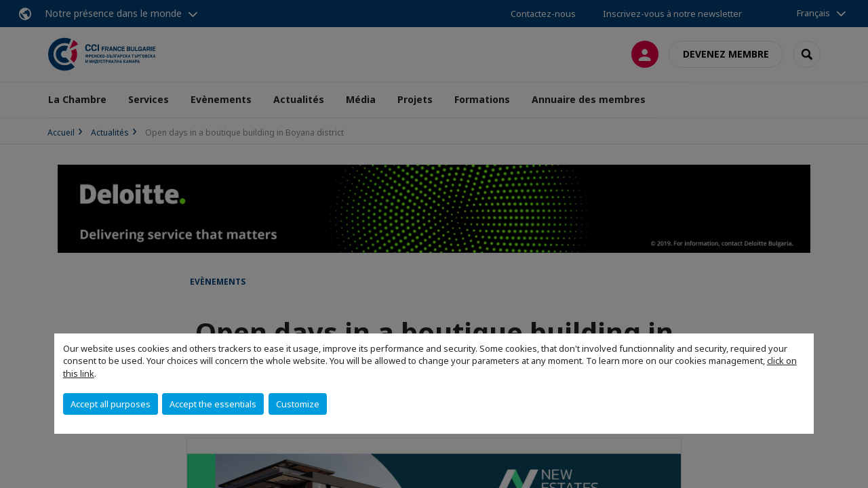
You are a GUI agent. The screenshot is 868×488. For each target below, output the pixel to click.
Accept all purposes (111, 404)
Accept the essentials (213, 404)
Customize (298, 404)
